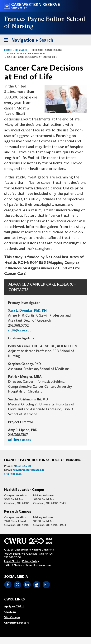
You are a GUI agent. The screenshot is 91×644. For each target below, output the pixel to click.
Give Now (10, 612)
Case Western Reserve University (34, 550)
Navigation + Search (27, 41)
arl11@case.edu (20, 440)
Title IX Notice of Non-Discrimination (27, 565)
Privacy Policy (31, 561)
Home (8, 50)
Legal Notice (12, 561)
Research (22, 50)
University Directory (17, 623)
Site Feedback (13, 474)
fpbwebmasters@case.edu (29, 470)
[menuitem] (17, 606)
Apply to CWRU (14, 606)
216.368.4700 (22, 466)
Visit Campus (12, 617)
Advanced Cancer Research (26, 53)
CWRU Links (14, 599)
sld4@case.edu (20, 330)
